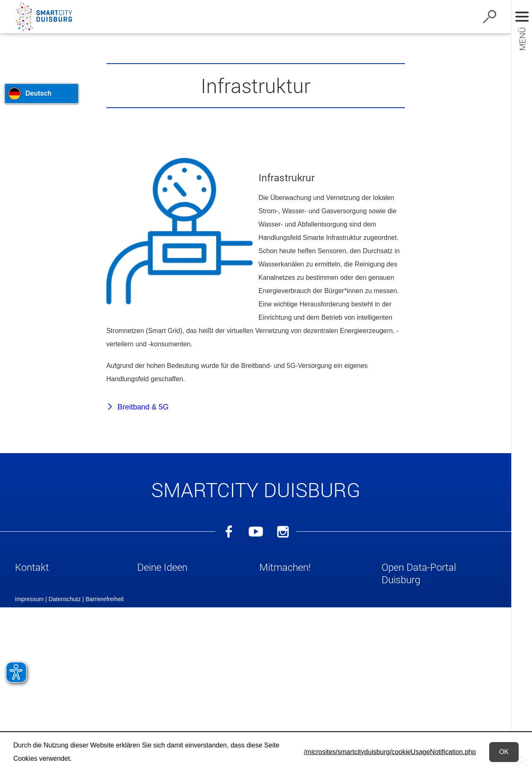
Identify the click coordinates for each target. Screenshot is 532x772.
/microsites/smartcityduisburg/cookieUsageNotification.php (390, 752)
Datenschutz (65, 723)
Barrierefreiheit (105, 723)
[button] (72, 569)
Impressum (29, 723)
